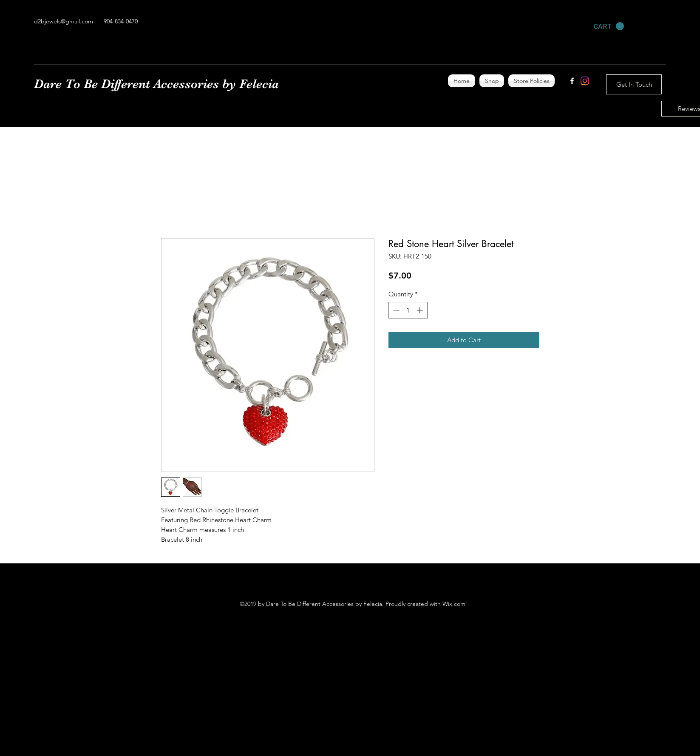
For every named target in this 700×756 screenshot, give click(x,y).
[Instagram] (585, 81)
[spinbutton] (408, 310)
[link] (609, 26)
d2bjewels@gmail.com (64, 21)
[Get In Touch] (634, 84)
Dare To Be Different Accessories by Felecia (156, 84)
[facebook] (572, 81)
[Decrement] (395, 310)
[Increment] (421, 310)
